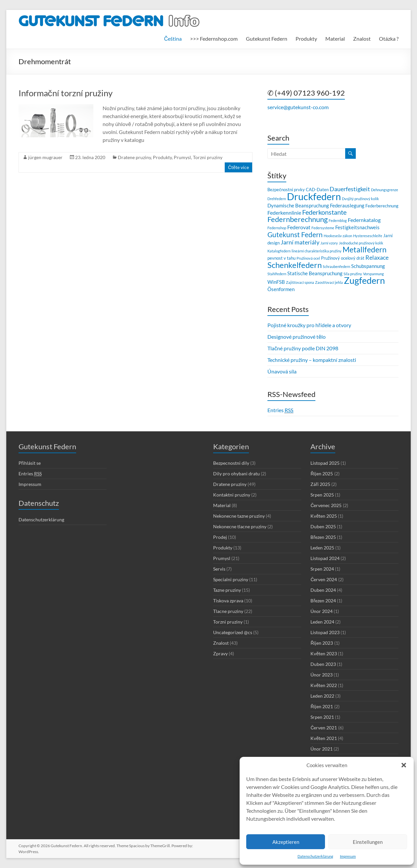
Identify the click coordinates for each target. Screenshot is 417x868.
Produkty (306, 39)
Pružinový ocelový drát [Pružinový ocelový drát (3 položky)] (343, 258)
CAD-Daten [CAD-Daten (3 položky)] (317, 190)
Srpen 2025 (322, 495)
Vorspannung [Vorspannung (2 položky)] (373, 274)
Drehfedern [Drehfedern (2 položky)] (277, 199)
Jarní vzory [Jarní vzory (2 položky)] (329, 243)
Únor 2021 (322, 749)
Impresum (348, 856)
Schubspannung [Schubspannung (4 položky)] (368, 266)
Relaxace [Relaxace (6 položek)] (377, 258)
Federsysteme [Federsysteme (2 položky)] (323, 228)
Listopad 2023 (325, 632)
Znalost (362, 39)
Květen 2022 (324, 685)
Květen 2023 (324, 653)
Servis (219, 569)
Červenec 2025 (326, 505)
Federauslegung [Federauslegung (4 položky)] (347, 205)
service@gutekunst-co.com (298, 107)
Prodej (220, 537)
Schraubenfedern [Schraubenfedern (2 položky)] (336, 266)
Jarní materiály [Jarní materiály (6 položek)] (300, 242)
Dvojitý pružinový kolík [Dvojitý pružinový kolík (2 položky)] (360, 199)
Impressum (30, 484)
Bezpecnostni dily (231, 463)
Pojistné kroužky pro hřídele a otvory (309, 325)
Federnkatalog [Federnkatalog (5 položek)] (364, 220)
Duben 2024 (323, 590)
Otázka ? (389, 39)
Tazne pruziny (227, 590)
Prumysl (182, 157)
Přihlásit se (30, 463)
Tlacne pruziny (228, 611)
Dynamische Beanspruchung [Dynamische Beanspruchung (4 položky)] (298, 205)
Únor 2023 (322, 675)
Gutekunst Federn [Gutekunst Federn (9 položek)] (295, 235)
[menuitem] (173, 39)
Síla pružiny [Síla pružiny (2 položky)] (353, 274)
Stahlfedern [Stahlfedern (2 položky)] (277, 274)
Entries (280, 410)
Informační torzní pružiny (66, 93)
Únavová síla (282, 371)
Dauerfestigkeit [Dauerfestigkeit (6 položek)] (350, 189)
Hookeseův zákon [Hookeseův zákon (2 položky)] (338, 236)
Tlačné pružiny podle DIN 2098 (303, 348)
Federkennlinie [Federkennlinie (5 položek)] (284, 213)
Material (335, 39)
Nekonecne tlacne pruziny (240, 526)
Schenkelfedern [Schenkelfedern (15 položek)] (295, 265)
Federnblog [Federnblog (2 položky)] (338, 220)
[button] (404, 765)
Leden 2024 (322, 622)
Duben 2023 (323, 664)
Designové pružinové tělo (297, 337)
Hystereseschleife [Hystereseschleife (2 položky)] (368, 236)
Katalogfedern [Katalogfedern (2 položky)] (279, 251)
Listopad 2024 (325, 558)
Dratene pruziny (134, 157)
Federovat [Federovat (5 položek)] (299, 227)
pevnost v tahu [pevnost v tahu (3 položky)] (281, 258)
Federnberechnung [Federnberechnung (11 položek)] (298, 219)
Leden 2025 (322, 548)
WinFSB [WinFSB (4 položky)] (276, 282)
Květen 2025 (324, 516)
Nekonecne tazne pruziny (239, 516)
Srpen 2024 (322, 569)
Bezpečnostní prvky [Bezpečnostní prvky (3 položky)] (286, 190)
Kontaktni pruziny (232, 495)
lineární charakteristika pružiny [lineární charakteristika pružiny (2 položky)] (317, 251)
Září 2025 (320, 484)
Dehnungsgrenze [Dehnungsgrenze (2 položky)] (385, 190)
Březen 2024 (323, 601)
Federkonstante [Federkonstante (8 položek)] (324, 212)
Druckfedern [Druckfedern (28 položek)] (314, 196)
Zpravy (220, 653)
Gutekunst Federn (267, 39)
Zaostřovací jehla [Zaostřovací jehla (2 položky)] (329, 282)
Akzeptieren (286, 842)
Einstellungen (368, 842)
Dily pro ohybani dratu (236, 474)
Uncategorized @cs (233, 632)
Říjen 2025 (322, 474)
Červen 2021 (324, 728)
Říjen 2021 (322, 706)
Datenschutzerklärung (315, 856)
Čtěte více (238, 167)
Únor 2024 (322, 611)
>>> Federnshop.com (214, 39)
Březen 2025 (323, 537)
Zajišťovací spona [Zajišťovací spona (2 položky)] (300, 282)
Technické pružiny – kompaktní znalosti (312, 360)
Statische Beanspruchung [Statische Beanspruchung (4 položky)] (315, 273)
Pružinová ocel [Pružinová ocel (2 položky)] (308, 258)
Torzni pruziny (208, 157)
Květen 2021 (324, 738)
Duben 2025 (323, 526)
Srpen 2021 (322, 717)
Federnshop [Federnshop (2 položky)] (277, 228)
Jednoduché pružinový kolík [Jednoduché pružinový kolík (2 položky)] (361, 243)
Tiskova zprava (228, 601)
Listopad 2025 (325, 463)
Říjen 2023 (322, 643)
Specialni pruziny (231, 579)
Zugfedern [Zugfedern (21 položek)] (364, 280)
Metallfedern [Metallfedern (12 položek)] (365, 250)
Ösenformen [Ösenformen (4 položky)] (281, 289)
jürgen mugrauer (45, 157)
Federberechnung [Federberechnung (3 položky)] (382, 206)
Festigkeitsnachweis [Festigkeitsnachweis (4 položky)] (357, 227)
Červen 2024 (324, 579)
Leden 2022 (322, 696)
